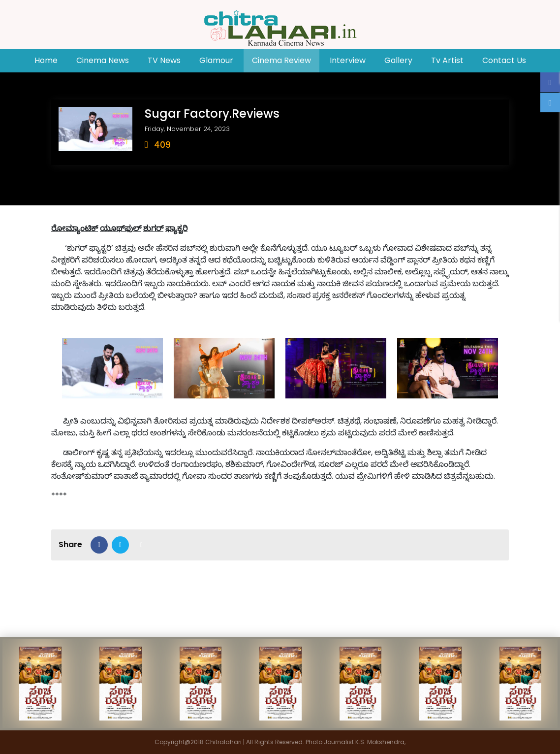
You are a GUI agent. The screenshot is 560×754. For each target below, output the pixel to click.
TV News (164, 60)
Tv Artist (447, 60)
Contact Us (504, 60)
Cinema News (103, 60)
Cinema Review (281, 60)
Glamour (216, 60)
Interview (348, 60)
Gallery (398, 60)
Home (50, 60)
